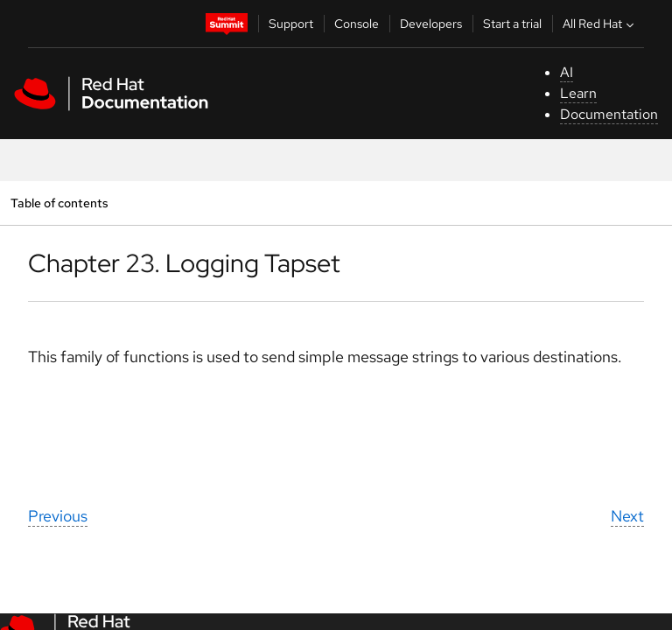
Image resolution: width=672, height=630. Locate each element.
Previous (58, 516)
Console (357, 24)
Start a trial (512, 24)
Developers (431, 24)
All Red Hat (600, 24)
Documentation (609, 114)
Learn (578, 93)
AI (567, 72)
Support (291, 24)
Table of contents (59, 203)
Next (627, 516)
